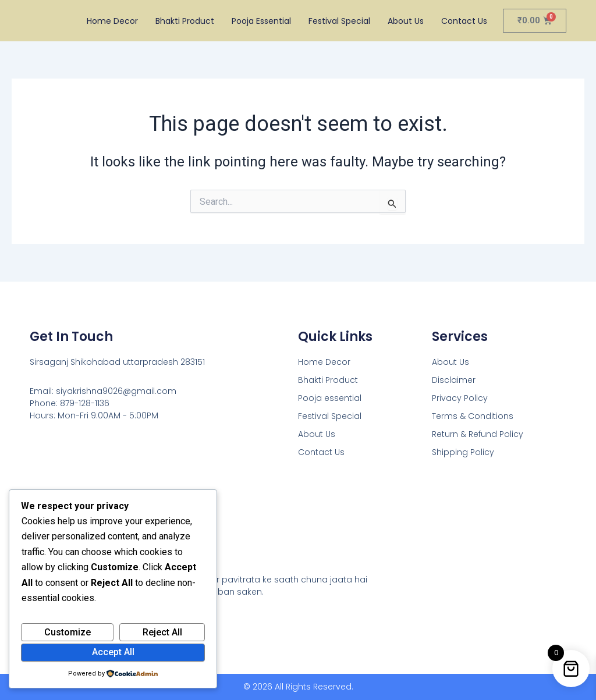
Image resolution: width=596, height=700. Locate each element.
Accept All (113, 652)
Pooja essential (261, 21)
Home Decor (112, 21)
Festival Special (339, 21)
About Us (406, 21)
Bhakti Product (185, 21)
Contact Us (464, 21)
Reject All (162, 632)
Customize (68, 632)
